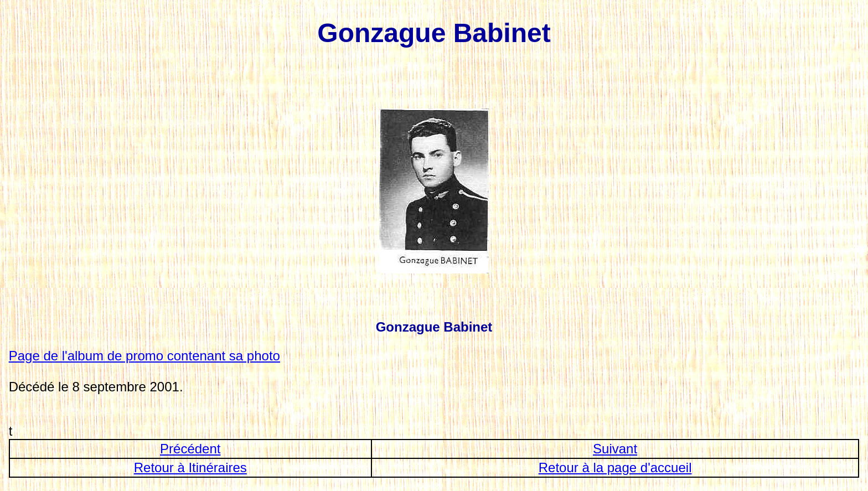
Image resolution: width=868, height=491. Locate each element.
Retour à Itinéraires (190, 467)
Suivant (615, 449)
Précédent (190, 449)
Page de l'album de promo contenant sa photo (144, 356)
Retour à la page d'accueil (615, 467)
